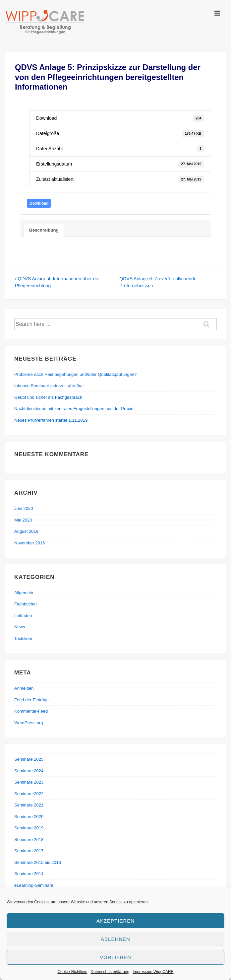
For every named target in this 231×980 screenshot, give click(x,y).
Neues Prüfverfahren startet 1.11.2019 (51, 420)
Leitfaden (23, 616)
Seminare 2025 (29, 759)
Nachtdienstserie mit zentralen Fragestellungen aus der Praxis (74, 409)
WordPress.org (29, 723)
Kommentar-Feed (31, 711)
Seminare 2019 (29, 828)
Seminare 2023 (29, 782)
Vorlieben (115, 957)
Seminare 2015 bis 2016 (38, 862)
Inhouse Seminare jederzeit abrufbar (49, 386)
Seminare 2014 (29, 874)
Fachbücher (26, 604)
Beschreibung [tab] (44, 230)
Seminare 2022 (29, 794)
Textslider (23, 638)
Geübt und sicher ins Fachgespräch (48, 397)
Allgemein (24, 593)
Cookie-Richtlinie (72, 972)
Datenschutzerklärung (110, 972)
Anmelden (24, 688)
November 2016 (30, 543)
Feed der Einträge (31, 700)
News (20, 627)
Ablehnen (115, 939)
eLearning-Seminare (34, 885)
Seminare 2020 (29, 817)
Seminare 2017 (29, 851)
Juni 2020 (24, 508)
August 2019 (26, 531)
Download (39, 203)
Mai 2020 (23, 520)
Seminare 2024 (29, 771)
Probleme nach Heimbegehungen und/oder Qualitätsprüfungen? (75, 374)
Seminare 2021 (29, 805)
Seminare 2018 (29, 840)
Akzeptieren (115, 921)
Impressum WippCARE (153, 972)
